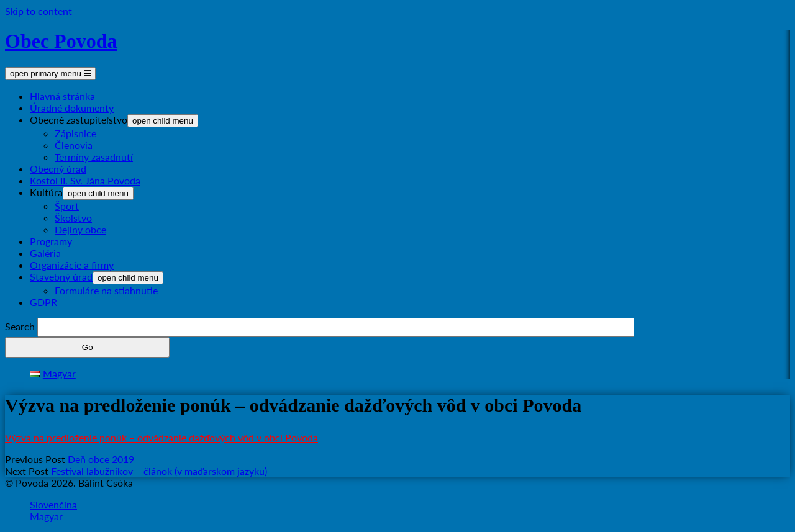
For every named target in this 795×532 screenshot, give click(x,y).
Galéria (45, 253)
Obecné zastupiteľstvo (79, 119)
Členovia (74, 145)
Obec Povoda (61, 41)
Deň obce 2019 (101, 459)
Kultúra (46, 192)
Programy (51, 241)
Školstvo (73, 218)
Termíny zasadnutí (94, 157)
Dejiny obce (80, 229)
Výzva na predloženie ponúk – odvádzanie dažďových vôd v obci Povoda (161, 437)
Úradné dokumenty (72, 108)
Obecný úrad (58, 169)
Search (20, 326)
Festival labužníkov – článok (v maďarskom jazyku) (159, 471)
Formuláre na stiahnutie (106, 290)
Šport (67, 206)
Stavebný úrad (61, 277)
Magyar (46, 516)
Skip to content (39, 11)
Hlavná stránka (62, 96)
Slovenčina (53, 504)
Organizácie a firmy (72, 265)
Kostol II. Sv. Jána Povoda (85, 180)
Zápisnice (75, 133)
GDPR (43, 302)
